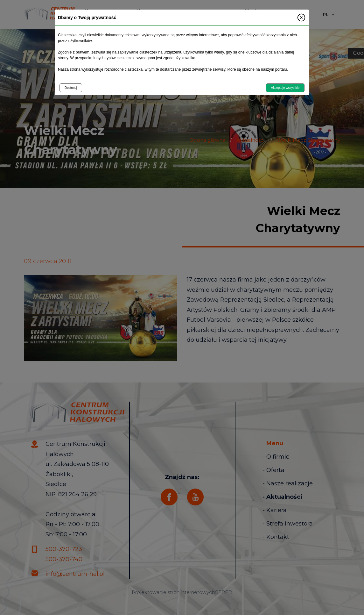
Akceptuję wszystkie (285, 88)
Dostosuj (71, 88)
